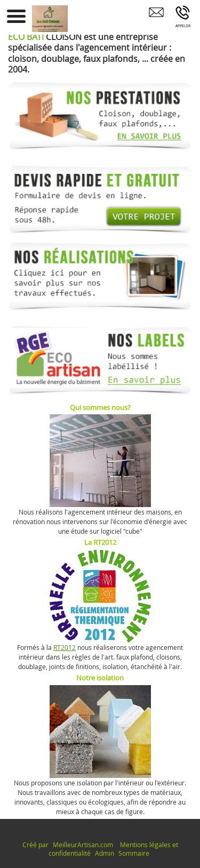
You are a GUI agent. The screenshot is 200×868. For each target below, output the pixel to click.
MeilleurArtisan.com (83, 845)
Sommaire (134, 853)
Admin (105, 853)
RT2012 (65, 647)
